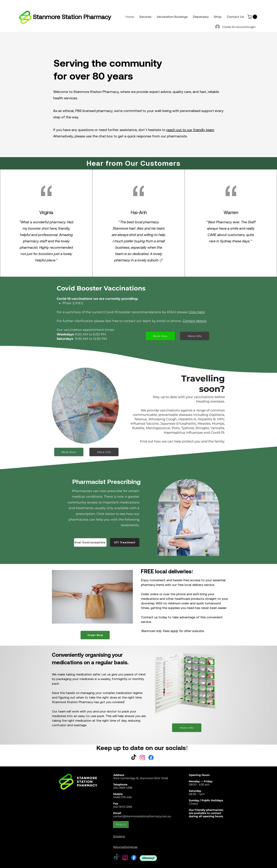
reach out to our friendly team (190, 130)
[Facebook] (151, 758)
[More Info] (195, 336)
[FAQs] (121, 825)
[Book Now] (160, 336)
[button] (253, 17)
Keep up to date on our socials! (142, 748)
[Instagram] (142, 758)
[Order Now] (95, 635)
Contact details (195, 321)
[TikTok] (134, 758)
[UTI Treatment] (125, 542)
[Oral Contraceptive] (90, 542)
